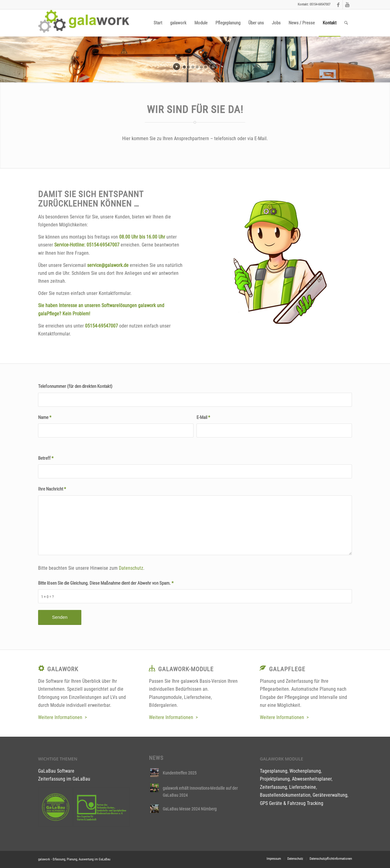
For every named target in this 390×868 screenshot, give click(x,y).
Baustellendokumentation (285, 795)
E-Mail (203, 417)
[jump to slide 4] (197, 67)
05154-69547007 (103, 245)
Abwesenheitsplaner (312, 779)
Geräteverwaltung (330, 795)
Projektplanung (275, 779)
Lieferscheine (303, 787)
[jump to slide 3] (193, 67)
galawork (63, 669)
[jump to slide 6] (206, 67)
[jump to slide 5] (201, 67)
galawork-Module (186, 669)
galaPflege (287, 669)
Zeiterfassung (273, 787)
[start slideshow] (177, 67)
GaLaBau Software (56, 771)
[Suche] (346, 23)
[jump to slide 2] (189, 67)
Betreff (46, 458)
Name (45, 417)
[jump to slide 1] (184, 67)
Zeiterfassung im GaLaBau (64, 779)
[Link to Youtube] (347, 5)
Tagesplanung (274, 771)
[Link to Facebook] (338, 5)
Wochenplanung (305, 771)
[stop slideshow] (213, 67)
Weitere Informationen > (62, 717)
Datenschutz (131, 568)
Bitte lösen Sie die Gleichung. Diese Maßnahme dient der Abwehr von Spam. (106, 583)
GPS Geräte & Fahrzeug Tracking (292, 803)
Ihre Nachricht (52, 489)
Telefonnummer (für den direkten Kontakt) (75, 386)
